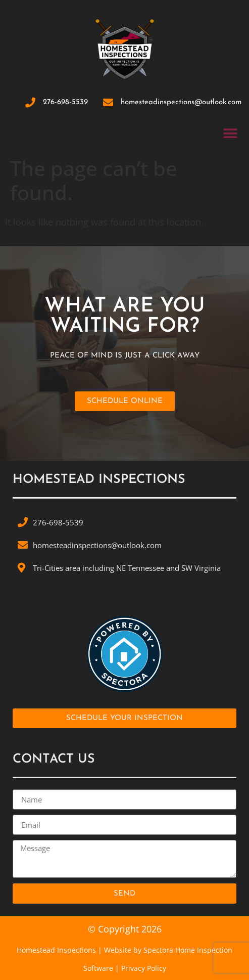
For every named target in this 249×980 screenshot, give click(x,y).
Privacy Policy (144, 968)
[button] (230, 133)
